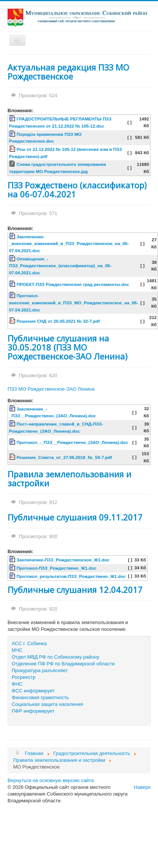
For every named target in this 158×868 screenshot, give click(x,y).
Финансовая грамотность (40, 697)
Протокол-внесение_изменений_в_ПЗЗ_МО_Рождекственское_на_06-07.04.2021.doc (74, 302)
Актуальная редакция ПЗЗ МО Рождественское (68, 72)
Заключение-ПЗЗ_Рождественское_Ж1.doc (63, 560)
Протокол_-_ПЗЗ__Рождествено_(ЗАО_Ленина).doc (72, 442)
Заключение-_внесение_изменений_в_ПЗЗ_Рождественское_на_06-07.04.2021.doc (69, 244)
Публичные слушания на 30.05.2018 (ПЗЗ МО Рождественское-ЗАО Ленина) (68, 347)
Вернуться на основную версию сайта (51, 780)
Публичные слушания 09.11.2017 (75, 517)
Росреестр (24, 677)
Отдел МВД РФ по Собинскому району (55, 657)
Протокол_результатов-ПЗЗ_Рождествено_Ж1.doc (71, 576)
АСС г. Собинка (29, 643)
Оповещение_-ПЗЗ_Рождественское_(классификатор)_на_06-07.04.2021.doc (60, 266)
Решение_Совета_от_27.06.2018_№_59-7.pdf (64, 457)
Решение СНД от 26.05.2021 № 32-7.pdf (58, 321)
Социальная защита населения (47, 704)
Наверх (142, 787)
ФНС (17, 684)
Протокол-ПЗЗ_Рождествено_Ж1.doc (57, 568)
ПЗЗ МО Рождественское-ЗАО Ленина (51, 389)
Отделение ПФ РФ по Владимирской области (63, 664)
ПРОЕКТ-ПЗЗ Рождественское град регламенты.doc (73, 284)
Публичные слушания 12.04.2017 (75, 590)
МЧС (17, 650)
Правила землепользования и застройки (69, 478)
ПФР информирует (33, 711)
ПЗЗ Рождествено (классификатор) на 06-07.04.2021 (77, 190)
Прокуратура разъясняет (40, 670)
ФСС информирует (33, 691)
